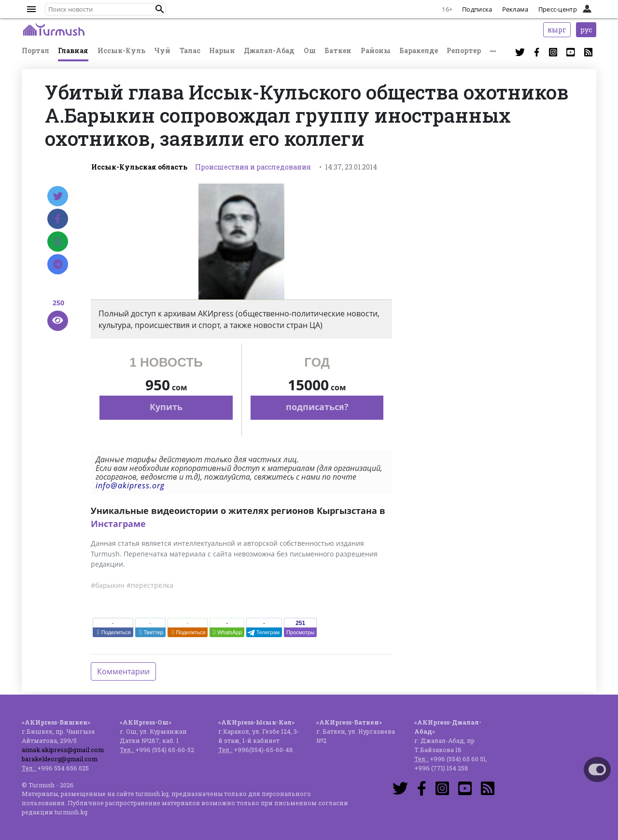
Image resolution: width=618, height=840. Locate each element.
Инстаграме (118, 524)
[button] (160, 9)
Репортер (464, 50)
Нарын (222, 50)
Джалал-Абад (269, 50)
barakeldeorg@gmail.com (60, 759)
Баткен (338, 50)
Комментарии (123, 671)
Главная (73, 50)
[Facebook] (58, 219)
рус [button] (586, 30)
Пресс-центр (558, 9)
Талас (190, 50)
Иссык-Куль (121, 50)
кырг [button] (557, 30)
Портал (35, 50)
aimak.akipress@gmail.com (63, 750)
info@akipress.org (130, 485)
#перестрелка (150, 585)
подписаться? (317, 407)
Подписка (477, 9)
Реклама (515, 9)
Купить (166, 407)
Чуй (162, 50)
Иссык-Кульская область (139, 167)
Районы (376, 50)
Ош (310, 50)
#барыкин (108, 585)
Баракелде (419, 50)
